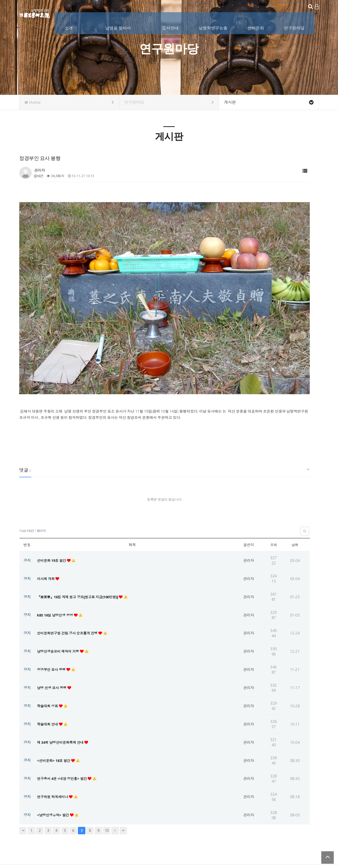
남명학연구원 (35, 12)
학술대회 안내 (49, 680)
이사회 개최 (47, 535)
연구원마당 (295, 27)
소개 (69, 27)
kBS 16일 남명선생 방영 (57, 571)
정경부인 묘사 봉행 (53, 626)
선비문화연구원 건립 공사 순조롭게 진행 (70, 590)
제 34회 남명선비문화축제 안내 (62, 699)
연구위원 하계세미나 (54, 753)
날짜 (295, 501)
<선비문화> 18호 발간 (55, 717)
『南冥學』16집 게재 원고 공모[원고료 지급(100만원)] (81, 553)
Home (69, 102)
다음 (115, 787)
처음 (23, 787)
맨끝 (123, 787)
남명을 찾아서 (118, 27)
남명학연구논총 (213, 27)
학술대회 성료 (49, 662)
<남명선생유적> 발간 (54, 771)
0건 (39, 176)
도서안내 (171, 27)
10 (107, 787)
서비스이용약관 (307, 836)
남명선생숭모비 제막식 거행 (60, 608)
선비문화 (256, 27)
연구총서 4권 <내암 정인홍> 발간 (64, 735)
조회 (274, 501)
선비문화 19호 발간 (53, 517)
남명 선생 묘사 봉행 (53, 644)
